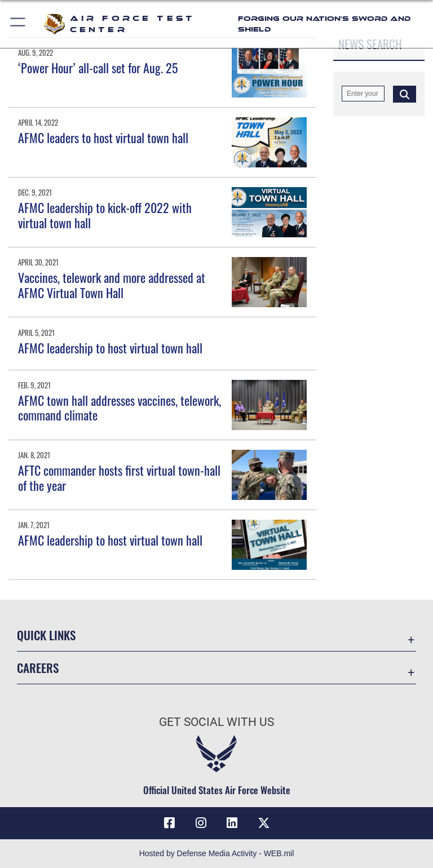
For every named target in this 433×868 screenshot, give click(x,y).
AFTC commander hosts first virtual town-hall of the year (119, 477)
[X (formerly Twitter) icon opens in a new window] (264, 823)
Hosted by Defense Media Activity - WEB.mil (217, 853)
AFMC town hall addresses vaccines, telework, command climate (120, 408)
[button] (18, 24)
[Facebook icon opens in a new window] (169, 823)
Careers (38, 668)
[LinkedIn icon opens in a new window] (232, 823)
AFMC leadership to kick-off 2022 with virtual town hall (105, 215)
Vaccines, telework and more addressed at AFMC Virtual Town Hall (112, 285)
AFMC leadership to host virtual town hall (110, 348)
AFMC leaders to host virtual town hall (103, 138)
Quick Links (46, 635)
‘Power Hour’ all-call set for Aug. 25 (98, 68)
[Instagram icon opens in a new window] (201, 823)
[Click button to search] (405, 94)
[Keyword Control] (363, 94)
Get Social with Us (216, 722)
